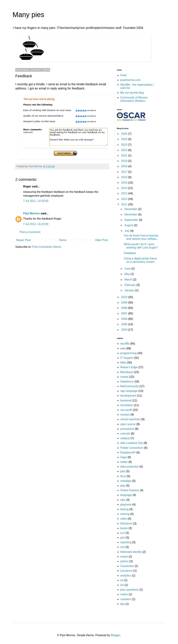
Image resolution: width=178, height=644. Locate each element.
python (124, 561)
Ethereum (126, 524)
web (123, 348)
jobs (123, 471)
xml (122, 547)
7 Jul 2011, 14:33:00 (36, 201)
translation (127, 405)
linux (123, 476)
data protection (130, 467)
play (123, 486)
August (129, 225)
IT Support (127, 358)
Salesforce (127, 382)
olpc (123, 500)
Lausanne (126, 571)
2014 (125, 188)
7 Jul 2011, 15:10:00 (36, 224)
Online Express (130, 490)
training (125, 514)
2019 (125, 161)
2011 (125, 204)
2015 (125, 183)
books (124, 528)
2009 (125, 303)
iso (122, 585)
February (130, 285)
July (127, 231)
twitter (124, 462)
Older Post (101, 240)
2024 (125, 139)
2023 (125, 145)
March (129, 280)
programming (128, 353)
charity (124, 377)
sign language (129, 391)
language (126, 495)
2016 (125, 177)
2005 (125, 324)
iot (122, 580)
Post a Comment (30, 232)
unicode (125, 434)
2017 (125, 172)
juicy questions (129, 590)
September (132, 220)
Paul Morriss (31, 213)
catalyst (125, 438)
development (128, 396)
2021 (125, 155)
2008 (125, 308)
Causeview (127, 566)
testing (124, 509)
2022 (125, 150)
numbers (126, 599)
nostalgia (126, 481)
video (124, 519)
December (131, 209)
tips (122, 604)
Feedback (130, 253)
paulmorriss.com (130, 80)
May (128, 274)
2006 (125, 319)
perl (123, 538)
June (128, 269)
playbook (126, 505)
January (130, 290)
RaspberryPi (128, 453)
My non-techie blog (132, 93)
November (131, 214)
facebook (126, 400)
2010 (125, 297)
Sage (124, 457)
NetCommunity (130, 386)
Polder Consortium (132, 448)
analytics (126, 576)
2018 (125, 166)
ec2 (123, 533)
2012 (125, 199)
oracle (124, 557)
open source (128, 424)
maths (124, 594)
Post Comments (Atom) (47, 247)
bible (123, 363)
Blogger (115, 635)
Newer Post (23, 240)
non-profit (126, 410)
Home (63, 240)
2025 (125, 134)
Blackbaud (127, 372)
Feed (123, 75)
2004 (125, 330)
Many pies (28, 15)
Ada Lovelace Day (132, 443)
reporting (126, 542)
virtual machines (130, 419)
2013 (125, 193)
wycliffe (125, 344)
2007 (125, 313)
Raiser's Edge (129, 367)
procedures (127, 429)
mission (125, 415)
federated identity (131, 552)
